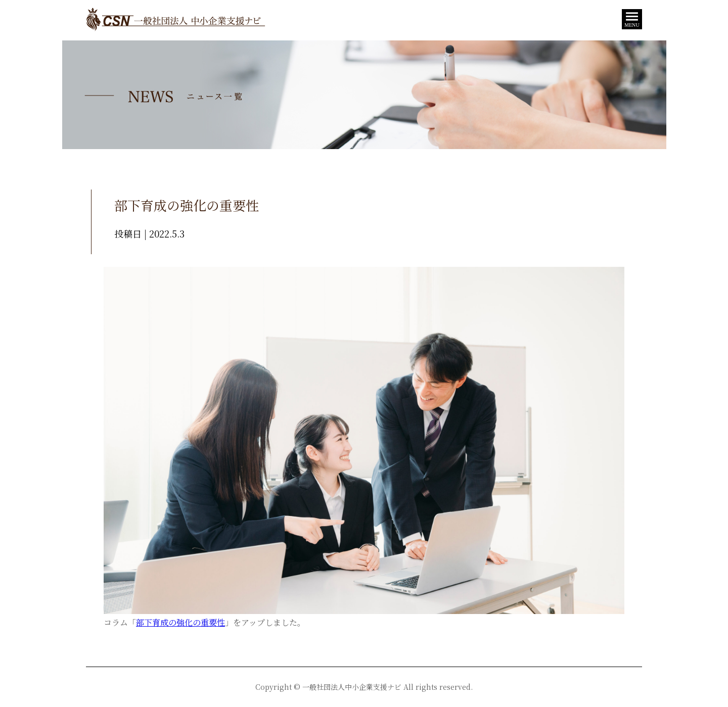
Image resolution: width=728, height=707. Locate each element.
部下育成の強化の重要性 (180, 622)
